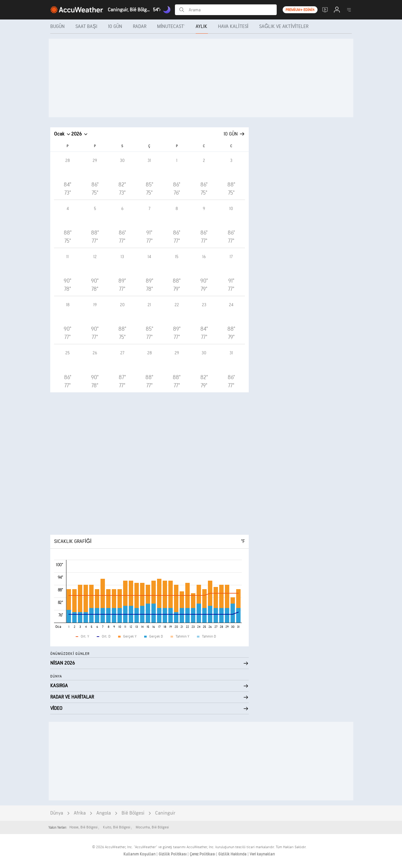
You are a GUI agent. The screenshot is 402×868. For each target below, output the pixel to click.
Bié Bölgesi (133, 813)
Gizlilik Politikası (173, 854)
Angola (104, 813)
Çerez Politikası (203, 854)
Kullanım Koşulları (140, 854)
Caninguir (165, 813)
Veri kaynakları (262, 854)
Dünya (57, 813)
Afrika (80, 813)
